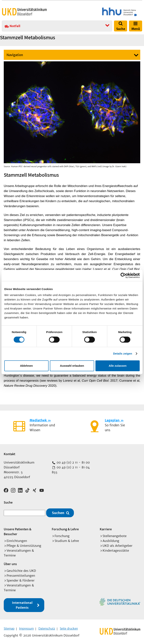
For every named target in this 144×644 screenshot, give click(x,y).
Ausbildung (111, 539)
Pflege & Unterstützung (24, 544)
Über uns (10, 563)
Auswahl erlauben (72, 366)
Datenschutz (47, 627)
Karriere (106, 528)
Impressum (26, 627)
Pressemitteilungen (21, 574)
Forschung (62, 535)
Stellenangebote (115, 535)
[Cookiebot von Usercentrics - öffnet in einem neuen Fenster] (123, 275)
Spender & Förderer (21, 579)
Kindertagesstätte (116, 549)
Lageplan (112, 420)
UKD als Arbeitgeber (117, 544)
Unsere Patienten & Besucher (18, 530)
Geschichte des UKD (21, 569)
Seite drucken (69, 627)
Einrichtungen (17, 539)
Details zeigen (123, 354)
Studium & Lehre (67, 539)
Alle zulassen (118, 366)
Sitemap (9, 627)
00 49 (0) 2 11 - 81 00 (73, 462)
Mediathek (38, 420)
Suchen (58, 512)
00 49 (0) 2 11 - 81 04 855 (71, 470)
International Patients (22, 604)
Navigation (15, 55)
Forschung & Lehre (65, 528)
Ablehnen (26, 366)
